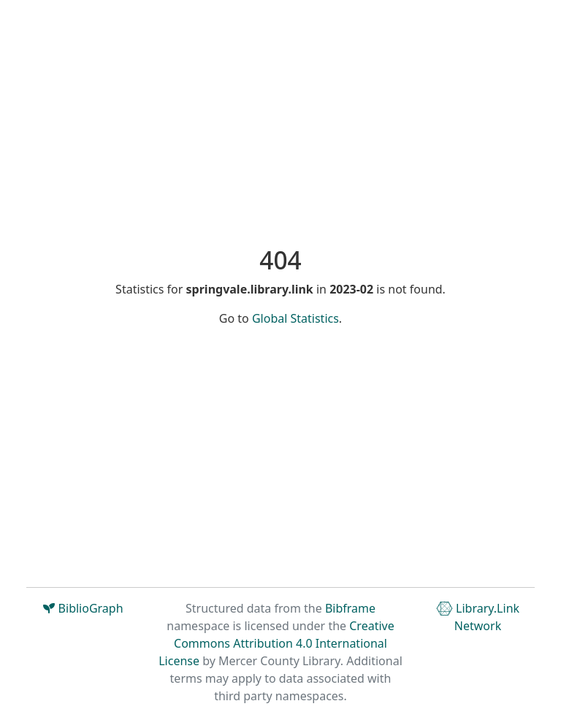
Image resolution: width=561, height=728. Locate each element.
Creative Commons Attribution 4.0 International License (276, 643)
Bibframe (350, 608)
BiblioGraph (83, 608)
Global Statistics (295, 318)
